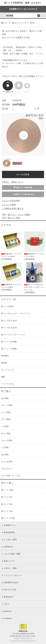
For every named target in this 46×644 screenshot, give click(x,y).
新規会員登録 (8, 532)
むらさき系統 (7, 462)
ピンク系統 (6, 412)
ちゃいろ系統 (24, 215)
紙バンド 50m (14, 218)
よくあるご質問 (9, 540)
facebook (7, 611)
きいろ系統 (6, 419)
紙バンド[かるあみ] (9, 328)
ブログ (6, 604)
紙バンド (12, 215)
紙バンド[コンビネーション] (13, 334)
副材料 (4, 363)
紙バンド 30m (7, 504)
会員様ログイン (9, 525)
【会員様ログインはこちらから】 (23, 9)
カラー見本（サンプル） (11, 476)
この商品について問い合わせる (23, 194)
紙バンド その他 (8, 518)
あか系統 (5, 398)
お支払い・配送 (9, 568)
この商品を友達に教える (13, 209)
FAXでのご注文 (9, 590)
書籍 (3, 377)
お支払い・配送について (13, 182)
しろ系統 (5, 426)
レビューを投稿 (9, 205)
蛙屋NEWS (7, 597)
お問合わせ (7, 547)
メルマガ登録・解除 (11, 554)
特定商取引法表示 (10, 582)
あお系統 (5, 454)
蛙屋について (8, 561)
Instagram (7, 618)
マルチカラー (7, 469)
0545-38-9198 (16, 636)
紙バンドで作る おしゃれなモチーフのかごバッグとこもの (34, 287)
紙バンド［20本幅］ (10, 342)
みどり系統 (6, 433)
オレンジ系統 (7, 405)
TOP (4, 215)
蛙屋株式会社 (23, 631)
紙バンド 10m (7, 511)
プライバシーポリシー (12, 575)
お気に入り (20, 187)
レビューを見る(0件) (11, 201)
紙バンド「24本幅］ (10, 349)
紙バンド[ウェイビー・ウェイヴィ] (16, 313)
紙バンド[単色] (7, 306)
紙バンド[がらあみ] (9, 320)
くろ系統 (5, 447)
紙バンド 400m (7, 490)
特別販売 (5, 356)
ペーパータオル (8, 384)
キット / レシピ (8, 370)
